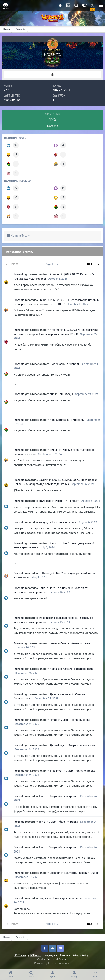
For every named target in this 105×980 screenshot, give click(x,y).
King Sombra (58, 420)
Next (90, 264)
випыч (54, 450)
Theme (65, 955)
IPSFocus (35, 955)
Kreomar (55, 330)
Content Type (19, 236)
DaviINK (44, 480)
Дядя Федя (57, 745)
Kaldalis (55, 669)
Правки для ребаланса (67, 898)
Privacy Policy (81, 955)
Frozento (19, 274)
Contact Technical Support (52, 959)
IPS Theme (20, 955)
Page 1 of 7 (52, 264)
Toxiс (42, 796)
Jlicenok (55, 873)
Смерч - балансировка (75, 643)
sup (52, 394)
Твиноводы (73, 364)
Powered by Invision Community (52, 963)
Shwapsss (45, 501)
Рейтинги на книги (67, 501)
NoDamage (46, 573)
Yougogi (44, 522)
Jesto (53, 643)
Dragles (43, 898)
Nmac (54, 720)
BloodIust (56, 364)
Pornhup (55, 274)
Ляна (42, 588)
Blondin (54, 543)
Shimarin (44, 300)
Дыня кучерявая (61, 694)
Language (50, 955)
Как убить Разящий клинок (82, 873)
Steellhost (56, 771)
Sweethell (45, 618)
